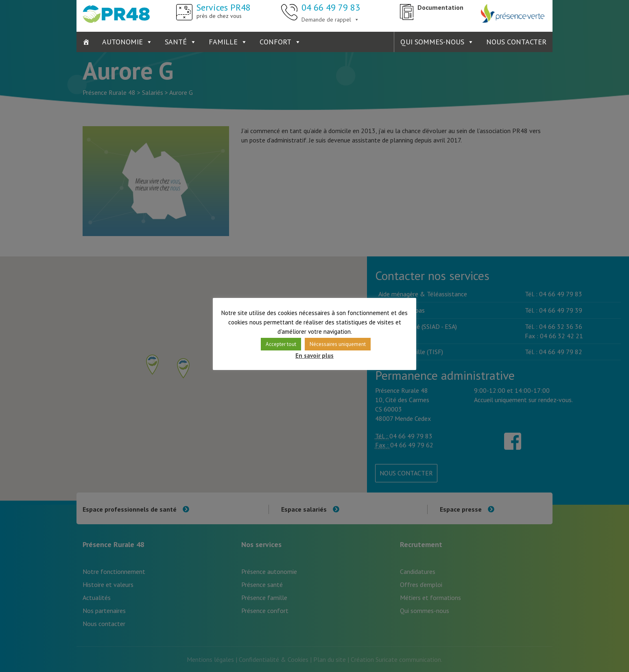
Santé (176, 42)
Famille (223, 42)
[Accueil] (86, 42)
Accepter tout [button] (281, 344)
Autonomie (122, 42)
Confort (275, 42)
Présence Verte (513, 14)
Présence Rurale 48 (116, 14)
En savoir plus (314, 356)
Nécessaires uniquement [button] (338, 344)
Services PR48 (224, 11)
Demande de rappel (326, 20)
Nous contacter (516, 42)
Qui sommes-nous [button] (432, 42)
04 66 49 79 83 (331, 7)
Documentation (440, 7)
